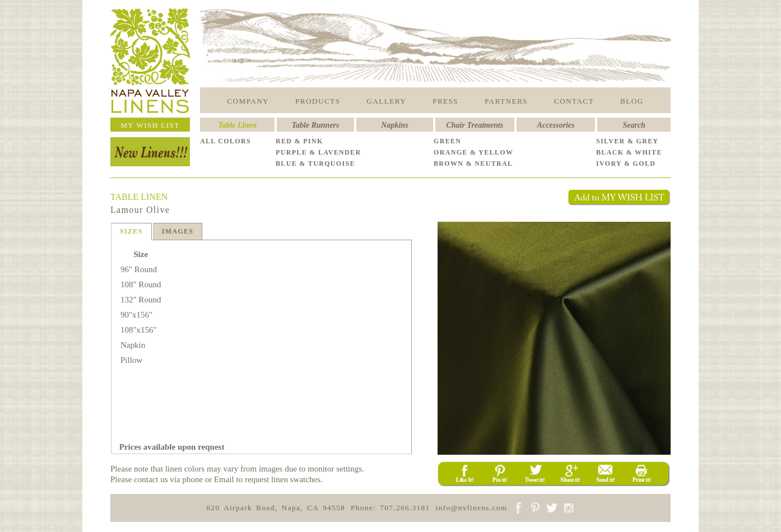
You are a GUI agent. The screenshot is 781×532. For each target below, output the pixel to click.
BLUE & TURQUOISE (315, 164)
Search (634, 125)
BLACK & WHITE (629, 152)
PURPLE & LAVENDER (318, 152)
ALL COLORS (226, 141)
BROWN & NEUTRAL (473, 164)
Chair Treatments (475, 125)
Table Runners (316, 125)
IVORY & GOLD (626, 164)
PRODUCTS (318, 101)
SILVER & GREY (627, 141)
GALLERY (386, 101)
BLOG (632, 101)
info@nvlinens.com (472, 508)
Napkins (394, 125)
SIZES (131, 231)
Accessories (556, 125)
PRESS (445, 101)
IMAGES (178, 231)
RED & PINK (299, 141)
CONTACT (574, 101)
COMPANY (248, 101)
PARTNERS (506, 101)
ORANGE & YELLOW (473, 152)
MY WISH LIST (150, 125)
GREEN (447, 141)
